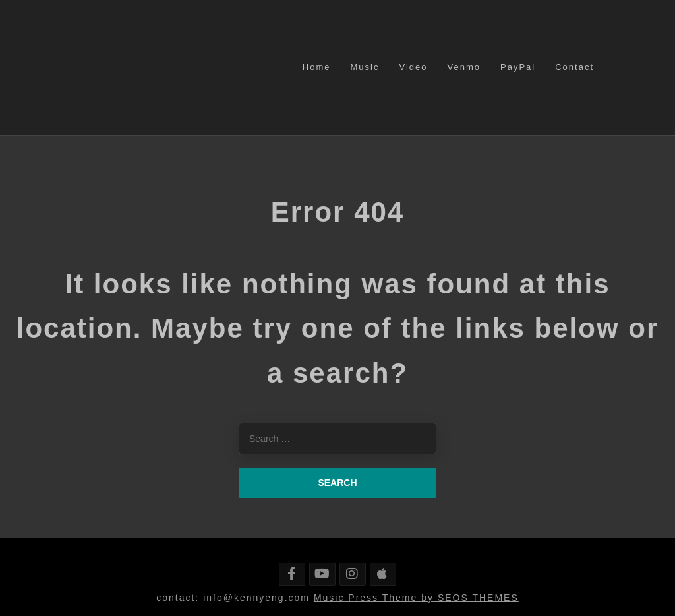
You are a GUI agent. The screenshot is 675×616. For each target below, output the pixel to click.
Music (365, 67)
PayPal (518, 67)
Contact (574, 67)
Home (317, 67)
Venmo (464, 67)
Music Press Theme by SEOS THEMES (416, 598)
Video (413, 67)
